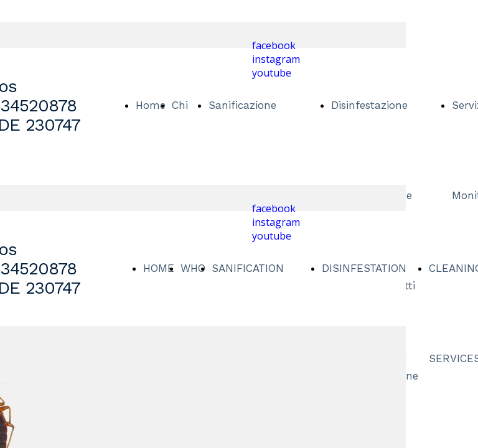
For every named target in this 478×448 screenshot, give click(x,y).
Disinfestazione (369, 105)
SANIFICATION (248, 268)
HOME (159, 268)
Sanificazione (242, 105)
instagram (276, 59)
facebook (274, 45)
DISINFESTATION (364, 268)
